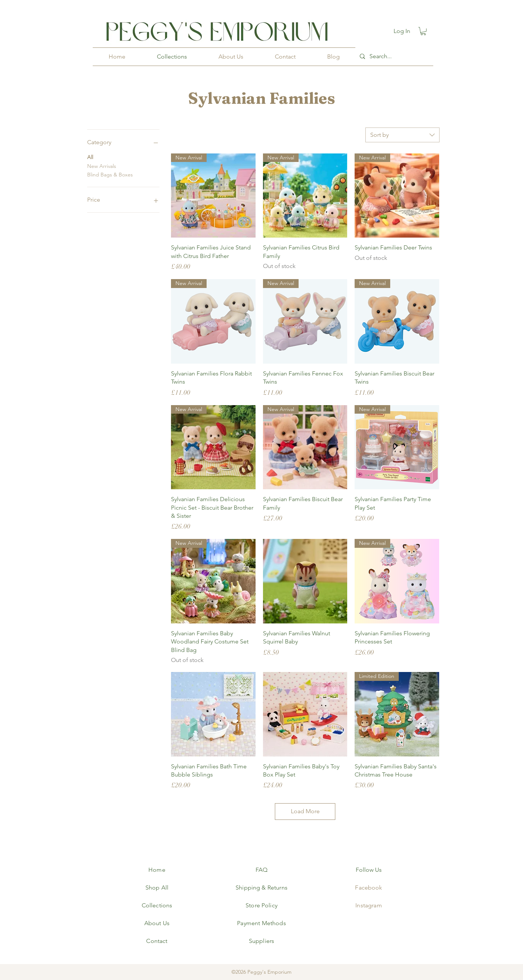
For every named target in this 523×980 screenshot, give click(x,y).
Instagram (369, 905)
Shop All (157, 888)
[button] (423, 31)
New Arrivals (102, 166)
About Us (157, 923)
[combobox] (402, 135)
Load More (305, 811)
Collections (157, 905)
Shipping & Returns (261, 888)
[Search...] (394, 57)
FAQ (261, 870)
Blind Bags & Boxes (110, 174)
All (90, 157)
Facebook (369, 888)
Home (157, 870)
